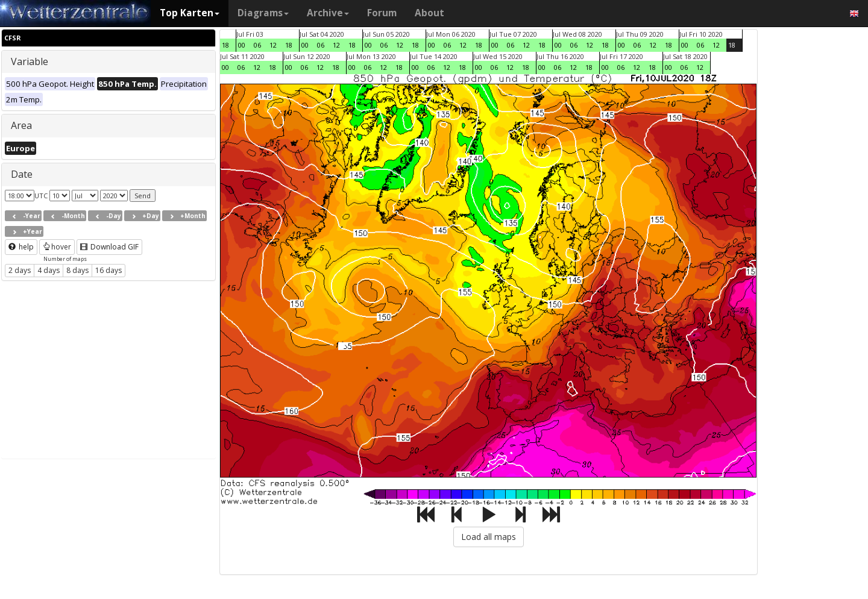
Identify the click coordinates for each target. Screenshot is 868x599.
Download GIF (109, 247)
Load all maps (489, 537)
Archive (328, 13)
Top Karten (190, 13)
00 (242, 45)
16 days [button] (108, 270)
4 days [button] (49, 270)
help (21, 247)
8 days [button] (77, 270)
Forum (382, 13)
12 (273, 45)
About (429, 13)
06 (257, 45)
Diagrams (263, 13)
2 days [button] (20, 270)
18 (225, 45)
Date (22, 174)
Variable (30, 61)
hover (57, 247)
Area (21, 125)
